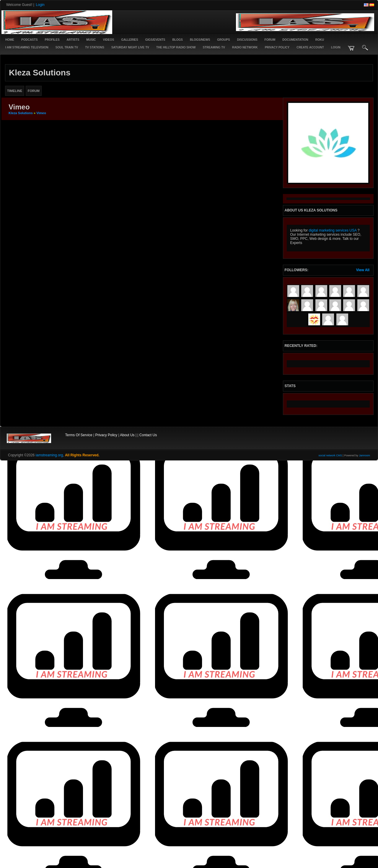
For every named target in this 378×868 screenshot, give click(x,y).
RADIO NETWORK (245, 47)
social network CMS (330, 455)
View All (363, 270)
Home (10, 40)
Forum (270, 40)
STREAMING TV (214, 47)
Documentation (295, 40)
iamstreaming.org (49, 455)
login (336, 47)
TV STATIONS (95, 47)
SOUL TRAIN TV (67, 47)
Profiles (52, 40)
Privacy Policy (106, 435)
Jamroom (364, 455)
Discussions (247, 40)
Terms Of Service (79, 435)
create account (310, 47)
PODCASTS (30, 40)
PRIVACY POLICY (277, 47)
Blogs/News (200, 40)
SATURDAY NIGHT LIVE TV (130, 47)
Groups (223, 40)
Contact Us (148, 435)
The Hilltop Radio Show (176, 47)
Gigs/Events (155, 40)
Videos (109, 40)
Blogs (177, 40)
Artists (73, 40)
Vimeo (41, 113)
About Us (127, 435)
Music (91, 40)
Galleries (129, 40)
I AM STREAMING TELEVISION (27, 47)
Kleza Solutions (21, 113)
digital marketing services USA (333, 230)
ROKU (320, 40)
